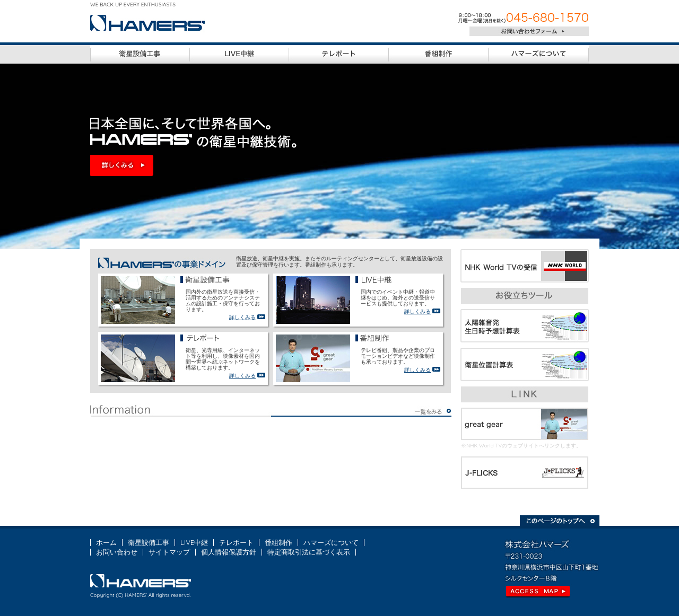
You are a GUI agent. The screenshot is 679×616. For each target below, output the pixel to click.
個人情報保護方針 (229, 552)
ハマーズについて (331, 542)
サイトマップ (169, 552)
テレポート (236, 542)
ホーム (106, 542)
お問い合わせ (117, 552)
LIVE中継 (194, 542)
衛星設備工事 (149, 542)
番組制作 (278, 542)
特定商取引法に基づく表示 (309, 552)
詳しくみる (242, 317)
